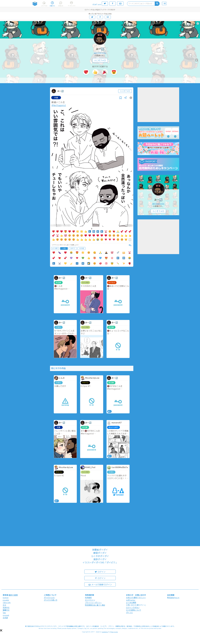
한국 (4, 605)
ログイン (100, 572)
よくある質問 (131, 603)
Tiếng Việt (7, 603)
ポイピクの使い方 (51, 600)
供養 (56, 98)
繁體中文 (6, 610)
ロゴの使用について (134, 610)
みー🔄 (100, 49)
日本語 (5, 618)
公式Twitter (131, 600)
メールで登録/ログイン (100, 584)
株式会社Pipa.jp (173, 598)
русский (6, 615)
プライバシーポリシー (93, 603)
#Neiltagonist (59, 105)
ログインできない (133, 608)
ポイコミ (129, 613)
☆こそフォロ (100, 60)
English (6, 598)
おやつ (73, 248)
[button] (1, 630)
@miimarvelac (100, 53)
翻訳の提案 (13, 595)
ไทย (4, 613)
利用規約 (88, 598)
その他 (81, 248)
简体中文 (6, 608)
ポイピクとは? (49, 598)
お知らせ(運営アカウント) (136, 598)
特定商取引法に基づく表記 (95, 605)
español (6, 600)
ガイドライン (90, 600)
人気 (64, 248)
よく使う (55, 248)
